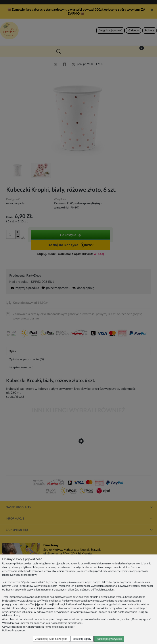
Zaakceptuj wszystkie (109, 639)
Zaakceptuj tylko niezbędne (51, 639)
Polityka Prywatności (14, 630)
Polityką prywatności (70, 623)
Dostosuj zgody (82, 639)
